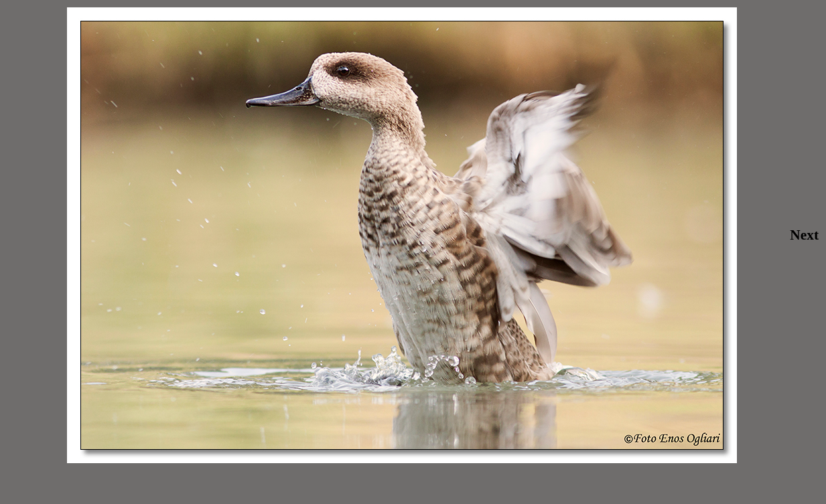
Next (804, 235)
